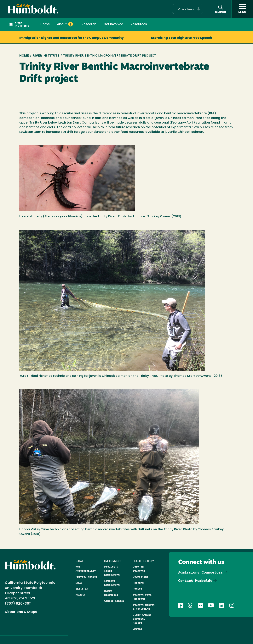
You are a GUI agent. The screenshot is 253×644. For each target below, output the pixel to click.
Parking (138, 583)
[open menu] (242, 9)
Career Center (114, 601)
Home (45, 24)
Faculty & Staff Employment (112, 571)
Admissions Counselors (201, 572)
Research (89, 24)
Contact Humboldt (195, 581)
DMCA (79, 583)
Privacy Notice (86, 577)
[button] (188, 9)
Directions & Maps (21, 612)
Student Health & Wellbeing (144, 607)
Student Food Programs (142, 597)
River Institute (19, 25)
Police (137, 589)
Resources (139, 24)
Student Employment (112, 583)
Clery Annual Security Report (142, 619)
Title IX (82, 589)
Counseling (141, 577)
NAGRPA (80, 595)
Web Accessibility (86, 569)
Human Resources (111, 593)
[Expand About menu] (71, 24)
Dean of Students (139, 569)
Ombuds (137, 629)
